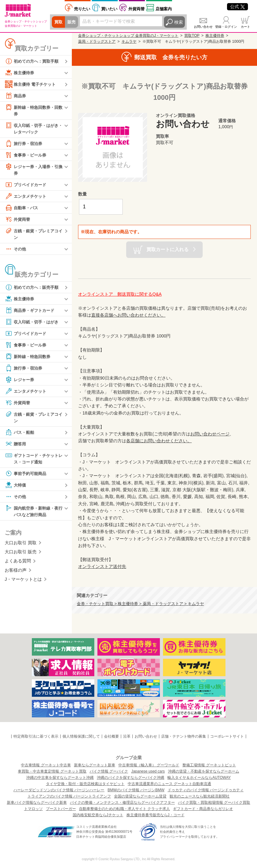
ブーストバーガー (61, 809)
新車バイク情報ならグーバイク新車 (37, 803)
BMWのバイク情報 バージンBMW (136, 790)
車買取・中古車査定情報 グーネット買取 (52, 771)
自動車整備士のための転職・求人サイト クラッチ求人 (124, 809)
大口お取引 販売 (21, 555)
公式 (237, 7)
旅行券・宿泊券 (25, 144)
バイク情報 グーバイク (109, 771)
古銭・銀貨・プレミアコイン (33, 235)
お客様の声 (16, 573)
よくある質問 (18, 564)
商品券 (16, 96)
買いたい (109, 9)
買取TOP (192, 36)
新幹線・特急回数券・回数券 (33, 110)
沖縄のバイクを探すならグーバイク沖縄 (131, 778)
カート (245, 27)
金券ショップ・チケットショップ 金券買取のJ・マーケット (128, 36)
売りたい (82, 9)
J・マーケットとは (23, 582)
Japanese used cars (148, 771)
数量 (82, 194)
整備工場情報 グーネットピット (209, 765)
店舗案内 (164, 9)
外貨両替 (136, 9)
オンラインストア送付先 (102, 566)
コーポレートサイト (227, 736)
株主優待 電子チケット (32, 84)
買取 (59, 22)
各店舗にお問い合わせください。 (159, 441)
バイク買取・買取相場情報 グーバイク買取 (214, 803)
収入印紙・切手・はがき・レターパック (31, 129)
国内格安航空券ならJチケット (98, 815)
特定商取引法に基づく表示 (36, 736)
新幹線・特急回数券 (29, 358)
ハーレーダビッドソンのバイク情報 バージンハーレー (59, 790)
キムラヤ (129, 41)
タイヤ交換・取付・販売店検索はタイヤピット (85, 784)
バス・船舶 (20, 434)
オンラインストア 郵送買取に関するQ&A (120, 294)
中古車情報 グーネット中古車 (46, 765)
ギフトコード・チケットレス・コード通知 (33, 461)
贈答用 (16, 446)
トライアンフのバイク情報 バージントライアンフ (69, 796)
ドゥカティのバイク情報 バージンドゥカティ (206, 790)
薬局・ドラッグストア (97, 41)
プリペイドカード (27, 186)
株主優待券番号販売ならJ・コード (156, 815)
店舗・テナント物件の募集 (184, 736)
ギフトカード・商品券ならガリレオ (203, 809)
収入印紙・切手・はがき (33, 324)
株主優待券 (20, 73)
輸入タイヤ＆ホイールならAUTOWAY (199, 778)
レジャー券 (20, 381)
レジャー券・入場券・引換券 (33, 170)
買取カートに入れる (168, 249)
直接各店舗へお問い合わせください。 (128, 315)
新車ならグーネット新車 (95, 765)
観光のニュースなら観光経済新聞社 (200, 796)
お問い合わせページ (210, 434)
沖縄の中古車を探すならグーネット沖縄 (60, 778)
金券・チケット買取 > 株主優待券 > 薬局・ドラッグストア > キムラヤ (140, 604)
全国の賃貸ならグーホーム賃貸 (140, 796)
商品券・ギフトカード (31, 312)
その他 (16, 251)
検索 (179, 22)
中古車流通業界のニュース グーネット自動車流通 (169, 784)
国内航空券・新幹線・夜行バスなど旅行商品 (33, 514)
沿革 (127, 736)
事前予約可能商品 (27, 476)
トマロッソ (33, 809)
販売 (72, 22)
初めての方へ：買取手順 (33, 61)
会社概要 (111, 736)
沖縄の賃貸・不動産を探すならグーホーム (204, 771)
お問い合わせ (203, 27)
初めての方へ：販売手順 (33, 289)
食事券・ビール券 (27, 156)
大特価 (16, 487)
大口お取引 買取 (21, 546)
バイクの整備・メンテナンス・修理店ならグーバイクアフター (122, 803)
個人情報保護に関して (81, 736)
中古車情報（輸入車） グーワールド (149, 765)
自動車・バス (22, 209)
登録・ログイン (226, 27)
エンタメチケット (27, 197)
